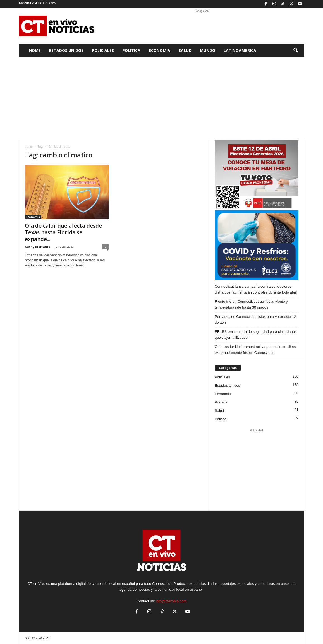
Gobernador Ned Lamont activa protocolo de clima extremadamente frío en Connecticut (255, 350)
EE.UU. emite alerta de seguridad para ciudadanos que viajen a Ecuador (256, 335)
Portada (221, 402)
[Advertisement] (202, 26)
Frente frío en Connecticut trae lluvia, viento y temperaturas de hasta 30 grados (251, 304)
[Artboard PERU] (257, 175)
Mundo (208, 50)
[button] (296, 51)
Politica (131, 50)
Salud (185, 50)
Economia (160, 50)
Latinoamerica (240, 50)
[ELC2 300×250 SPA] (257, 245)
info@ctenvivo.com (171, 601)
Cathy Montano (38, 247)
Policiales (103, 50)
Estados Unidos (66, 50)
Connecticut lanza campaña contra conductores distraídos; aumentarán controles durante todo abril (256, 289)
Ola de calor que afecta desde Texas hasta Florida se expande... (63, 232)
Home (35, 50)
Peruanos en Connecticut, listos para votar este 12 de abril (255, 319)
